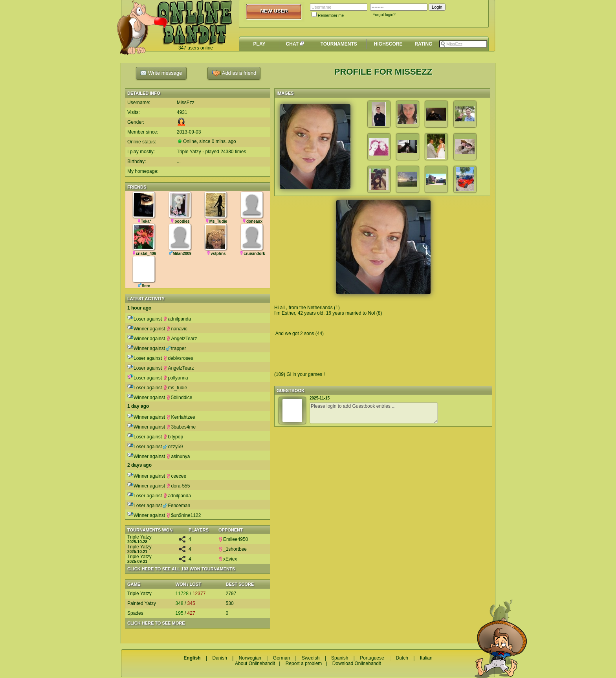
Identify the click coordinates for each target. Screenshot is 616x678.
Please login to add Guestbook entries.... (374, 413)
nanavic (177, 329)
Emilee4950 (233, 539)
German (281, 658)
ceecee (176, 476)
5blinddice (179, 398)
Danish (219, 658)
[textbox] (463, 44)
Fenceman (177, 506)
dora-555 (178, 486)
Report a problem (304, 663)
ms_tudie (175, 388)
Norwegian (250, 658)
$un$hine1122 (183, 515)
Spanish (340, 658)
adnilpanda (177, 319)
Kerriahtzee (181, 417)
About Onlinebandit (255, 663)
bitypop (173, 437)
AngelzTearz (181, 339)
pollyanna (175, 378)
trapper (176, 348)
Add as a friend (234, 73)
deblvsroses (178, 358)
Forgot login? (384, 15)
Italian (426, 658)
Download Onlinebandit (357, 663)
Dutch (402, 658)
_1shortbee (233, 549)
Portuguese (372, 658)
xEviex (228, 559)
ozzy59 (173, 447)
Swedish (311, 658)
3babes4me (181, 427)
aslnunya (178, 456)
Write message (161, 73)
